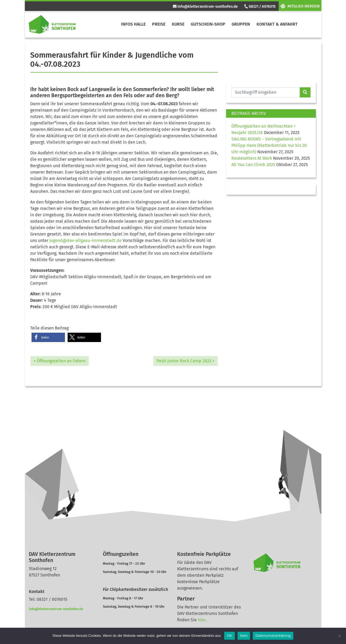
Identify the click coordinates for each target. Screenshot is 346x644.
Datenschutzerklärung (273, 636)
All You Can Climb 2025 (253, 165)
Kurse (178, 24)
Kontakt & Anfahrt (277, 24)
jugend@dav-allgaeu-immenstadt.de (85, 240)
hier (201, 620)
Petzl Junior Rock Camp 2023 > (186, 361)
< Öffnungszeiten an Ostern (60, 361)
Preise (159, 24)
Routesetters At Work (252, 158)
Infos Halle (133, 24)
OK (229, 636)
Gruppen (241, 24)
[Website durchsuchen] (266, 92)
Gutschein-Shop (208, 24)
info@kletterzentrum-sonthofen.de (205, 7)
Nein (244, 636)
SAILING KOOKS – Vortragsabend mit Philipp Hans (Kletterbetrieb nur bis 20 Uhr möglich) (269, 145)
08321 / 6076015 (259, 7)
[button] (48, 337)
